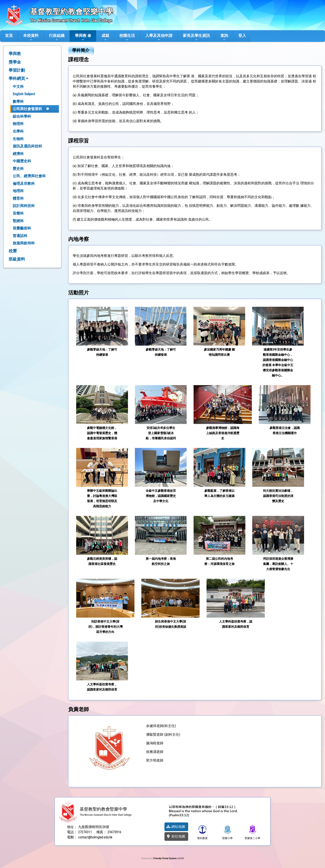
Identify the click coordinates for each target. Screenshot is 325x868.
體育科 (18, 198)
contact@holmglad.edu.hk (95, 837)
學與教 (81, 37)
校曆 (13, 251)
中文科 (18, 87)
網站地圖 (176, 827)
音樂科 (18, 213)
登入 (242, 36)
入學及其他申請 (159, 37)
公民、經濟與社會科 (29, 176)
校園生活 (127, 37)
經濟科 (18, 154)
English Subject (24, 94)
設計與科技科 (24, 206)
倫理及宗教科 (24, 183)
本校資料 (31, 37)
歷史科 (18, 169)
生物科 (18, 139)
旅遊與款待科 (24, 243)
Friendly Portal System (165, 858)
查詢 (224, 37)
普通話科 (20, 236)
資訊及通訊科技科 (27, 146)
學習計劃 (17, 70)
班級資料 (17, 259)
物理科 (18, 124)
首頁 (9, 36)
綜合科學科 (22, 116)
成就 (105, 37)
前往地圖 (176, 836)
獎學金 (15, 62)
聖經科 (18, 221)
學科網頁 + (18, 78)
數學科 (18, 101)
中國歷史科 (22, 161)
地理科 (18, 191)
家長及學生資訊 (196, 37)
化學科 (18, 131)
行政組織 (57, 37)
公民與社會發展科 (27, 109)
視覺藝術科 (22, 228)
